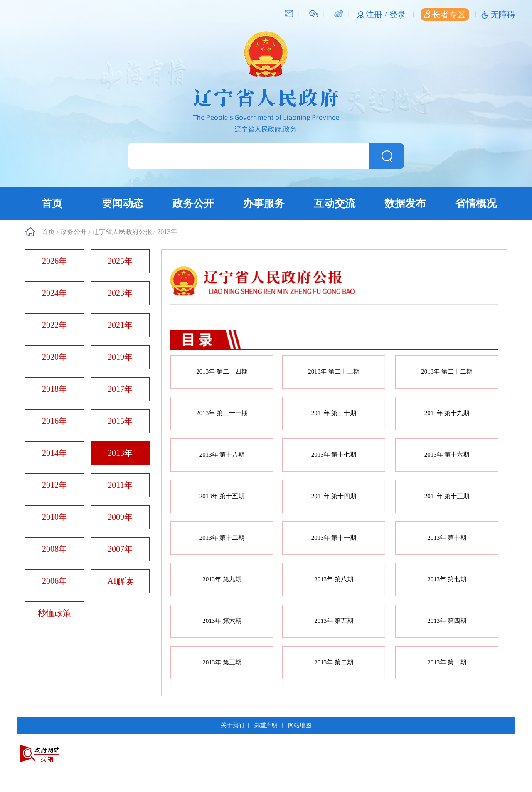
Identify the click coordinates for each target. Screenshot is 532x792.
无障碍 (503, 15)
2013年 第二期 (334, 662)
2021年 (120, 325)
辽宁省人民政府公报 (122, 232)
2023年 (120, 293)
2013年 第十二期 (222, 538)
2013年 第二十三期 (334, 371)
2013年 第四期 (447, 621)
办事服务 (264, 203)
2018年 (54, 389)
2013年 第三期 (222, 662)
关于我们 (232, 725)
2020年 (54, 357)
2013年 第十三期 (447, 496)
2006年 (54, 581)
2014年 (54, 453)
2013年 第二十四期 (222, 371)
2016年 (54, 421)
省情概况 (476, 203)
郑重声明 (266, 725)
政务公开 (193, 203)
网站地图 (300, 725)
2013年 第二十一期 (222, 413)
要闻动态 (123, 203)
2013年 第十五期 (222, 496)
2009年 (120, 517)
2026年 (54, 261)
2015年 (120, 421)
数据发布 (405, 203)
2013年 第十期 (447, 538)
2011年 (120, 485)
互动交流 (335, 203)
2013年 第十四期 (334, 496)
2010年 (54, 517)
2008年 (54, 549)
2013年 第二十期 (334, 413)
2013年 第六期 (222, 621)
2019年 (120, 357)
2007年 (120, 549)
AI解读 (120, 581)
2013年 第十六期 (447, 455)
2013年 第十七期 (334, 455)
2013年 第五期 (334, 621)
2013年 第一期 (447, 662)
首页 (52, 203)
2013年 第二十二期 (447, 371)
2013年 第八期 (334, 579)
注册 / (377, 15)
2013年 (167, 232)
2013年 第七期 (447, 579)
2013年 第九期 (222, 579)
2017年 (120, 389)
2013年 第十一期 (334, 538)
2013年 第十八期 (222, 455)
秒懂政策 (54, 613)
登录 (397, 15)
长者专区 (445, 15)
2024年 (54, 293)
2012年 (54, 485)
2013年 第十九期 (447, 413)
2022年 (54, 325)
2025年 (120, 261)
